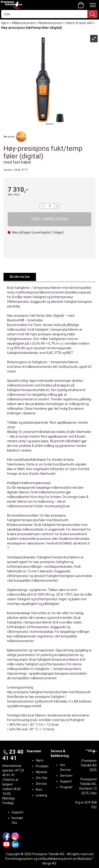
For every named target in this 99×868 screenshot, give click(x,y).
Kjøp (49, 219)
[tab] (20, 277)
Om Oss (42, 778)
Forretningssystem (19, 859)
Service (41, 784)
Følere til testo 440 (79, 23)
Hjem (5, 23)
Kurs (39, 789)
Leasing (41, 795)
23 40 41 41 (13, 755)
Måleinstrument (24, 23)
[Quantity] (49, 206)
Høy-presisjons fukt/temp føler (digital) (32, 28)
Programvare (70, 787)
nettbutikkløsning (51, 859)
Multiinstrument (51, 23)
